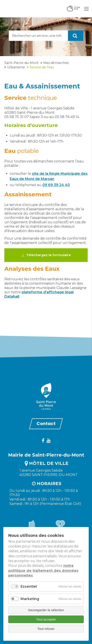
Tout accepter (46, 619)
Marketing (30, 599)
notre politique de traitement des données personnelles (43, 571)
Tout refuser (46, 629)
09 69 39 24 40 (56, 185)
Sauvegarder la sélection (46, 610)
